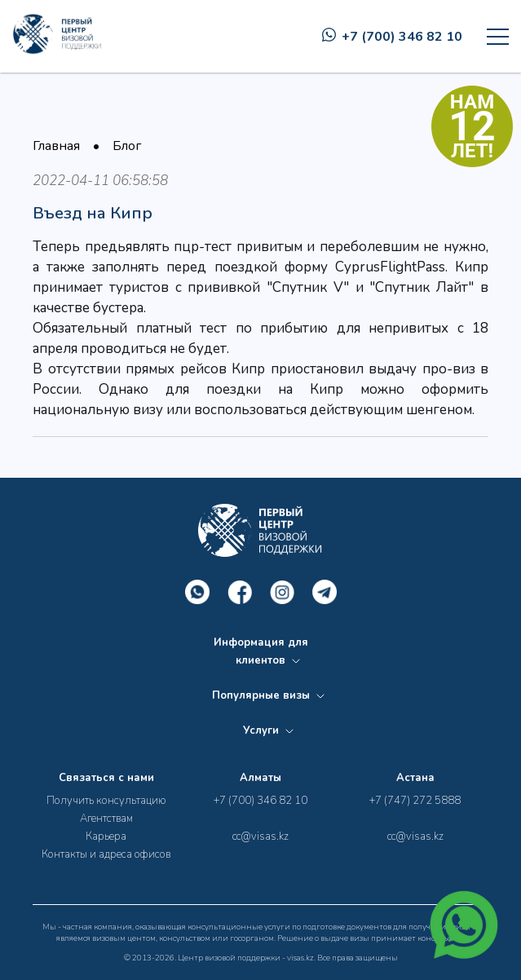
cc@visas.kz (260, 837)
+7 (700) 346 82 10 (392, 37)
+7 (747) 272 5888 (415, 801)
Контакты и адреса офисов (106, 854)
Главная (56, 146)
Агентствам (106, 819)
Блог (127, 146)
